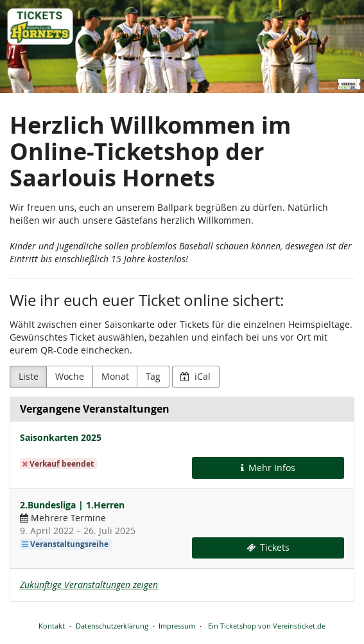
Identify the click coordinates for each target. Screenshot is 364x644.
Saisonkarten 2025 (61, 437)
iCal (195, 376)
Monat (115, 376)
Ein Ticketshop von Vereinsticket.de (267, 626)
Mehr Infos (268, 468)
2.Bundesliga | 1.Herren (72, 505)
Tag (153, 376)
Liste (29, 376)
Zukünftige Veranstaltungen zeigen (89, 585)
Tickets (268, 547)
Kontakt (52, 626)
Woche (70, 376)
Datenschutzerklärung (112, 626)
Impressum (177, 626)
